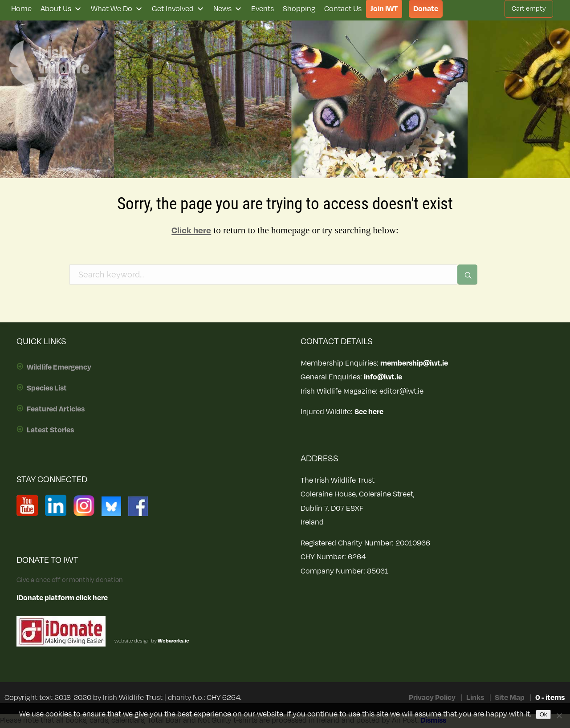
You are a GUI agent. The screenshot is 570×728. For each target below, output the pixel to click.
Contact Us (343, 9)
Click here (191, 231)
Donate (426, 9)
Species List (47, 388)
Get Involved (178, 9)
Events (263, 9)
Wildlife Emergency (59, 367)
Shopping (299, 9)
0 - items (550, 698)
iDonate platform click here (62, 598)
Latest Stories (50, 430)
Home (21, 9)
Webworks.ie (173, 641)
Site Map (510, 698)
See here (369, 412)
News (228, 9)
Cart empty (529, 9)
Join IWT (384, 9)
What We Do (117, 9)
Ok (543, 714)
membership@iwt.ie (414, 363)
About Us (61, 9)
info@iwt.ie (383, 377)
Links (475, 698)
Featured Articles (56, 409)
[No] (559, 716)
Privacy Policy (432, 698)
